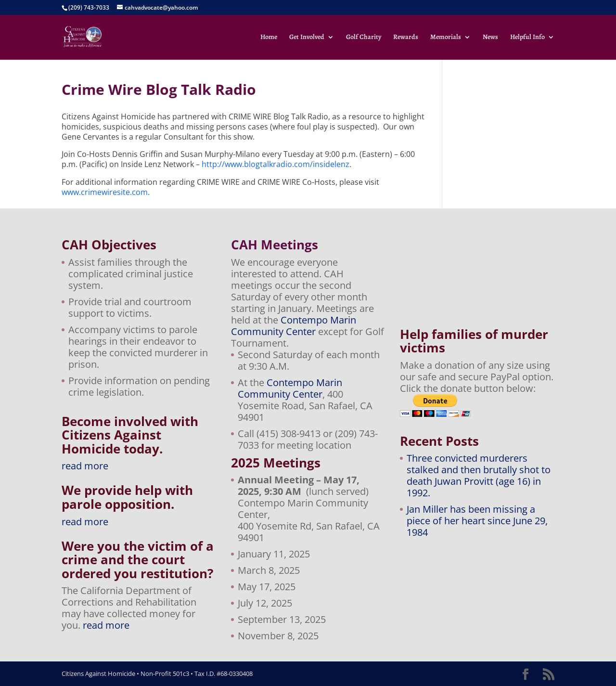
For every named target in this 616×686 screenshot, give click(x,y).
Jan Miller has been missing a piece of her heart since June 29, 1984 (477, 521)
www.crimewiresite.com (105, 192)
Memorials (446, 38)
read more (85, 466)
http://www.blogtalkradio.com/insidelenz (276, 164)
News (490, 38)
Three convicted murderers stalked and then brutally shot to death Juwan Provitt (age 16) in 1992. (479, 475)
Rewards (406, 38)
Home (269, 38)
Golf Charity (364, 38)
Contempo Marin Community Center (294, 326)
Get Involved (307, 38)
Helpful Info (527, 38)
